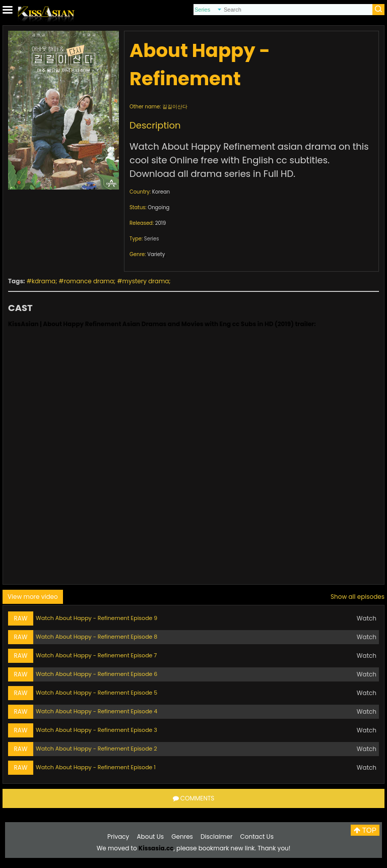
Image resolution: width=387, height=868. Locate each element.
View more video (33, 597)
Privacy (118, 836)
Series (152, 239)
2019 (161, 223)
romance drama (89, 281)
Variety (156, 254)
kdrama (44, 281)
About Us (151, 836)
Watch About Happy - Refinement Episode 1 (96, 767)
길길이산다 (175, 107)
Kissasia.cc (156, 848)
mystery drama (146, 281)
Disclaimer (216, 836)
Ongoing (158, 207)
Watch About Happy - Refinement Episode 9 (96, 618)
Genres (182, 836)
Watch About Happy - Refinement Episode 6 (96, 674)
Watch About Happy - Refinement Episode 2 (96, 749)
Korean (161, 192)
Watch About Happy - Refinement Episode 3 (96, 730)
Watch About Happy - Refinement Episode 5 (96, 693)
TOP (365, 830)
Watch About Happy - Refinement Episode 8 (96, 637)
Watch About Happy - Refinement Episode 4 (96, 711)
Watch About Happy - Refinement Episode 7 (96, 655)
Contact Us (257, 836)
